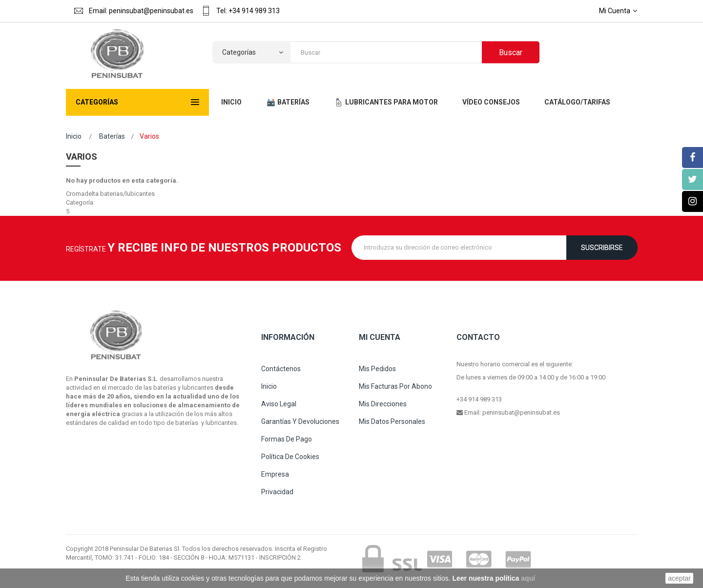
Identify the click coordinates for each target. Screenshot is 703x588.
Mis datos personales (392, 421)
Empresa (275, 474)
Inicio (74, 136)
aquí (528, 578)
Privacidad (277, 492)
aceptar (679, 578)
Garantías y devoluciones (300, 421)
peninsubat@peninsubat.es (521, 412)
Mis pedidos (377, 369)
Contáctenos (281, 369)
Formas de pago (287, 439)
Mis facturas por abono (395, 386)
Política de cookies (290, 457)
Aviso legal (279, 404)
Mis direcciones (383, 404)
